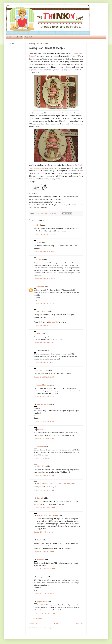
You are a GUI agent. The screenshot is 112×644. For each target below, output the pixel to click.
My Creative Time (44, 405)
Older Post (79, 624)
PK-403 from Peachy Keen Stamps (59, 113)
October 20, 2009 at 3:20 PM (44, 303)
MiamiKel (41, 447)
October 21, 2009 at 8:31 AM (44, 377)
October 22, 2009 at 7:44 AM (44, 476)
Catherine (40, 259)
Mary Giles (41, 466)
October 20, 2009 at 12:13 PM (44, 252)
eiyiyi (39, 225)
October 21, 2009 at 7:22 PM (44, 458)
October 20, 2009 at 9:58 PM (44, 343)
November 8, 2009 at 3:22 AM (45, 613)
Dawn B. (40, 498)
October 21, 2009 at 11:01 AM (44, 397)
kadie (39, 540)
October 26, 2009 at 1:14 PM (44, 552)
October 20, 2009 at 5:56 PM (44, 326)
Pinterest (18, 37)
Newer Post (33, 624)
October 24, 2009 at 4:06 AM (44, 532)
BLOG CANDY (54, 322)
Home (9, 37)
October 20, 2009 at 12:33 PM (44, 279)
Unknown (40, 287)
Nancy (39, 333)
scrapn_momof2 (43, 370)
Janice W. (41, 560)
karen (39, 429)
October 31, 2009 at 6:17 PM (44, 594)
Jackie (39, 242)
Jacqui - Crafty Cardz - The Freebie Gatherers (54, 483)
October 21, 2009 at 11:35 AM (44, 439)
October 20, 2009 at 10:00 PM (44, 362)
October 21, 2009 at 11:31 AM (44, 421)
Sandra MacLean (43, 385)
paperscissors (42, 602)
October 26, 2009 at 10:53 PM (44, 569)
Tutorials (28, 37)
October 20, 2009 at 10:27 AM (44, 234)
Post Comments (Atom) (47, 628)
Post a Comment (38, 618)
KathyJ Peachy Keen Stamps (48, 515)
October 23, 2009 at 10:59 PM (44, 507)
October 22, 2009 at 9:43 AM (44, 490)
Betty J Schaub (42, 311)
